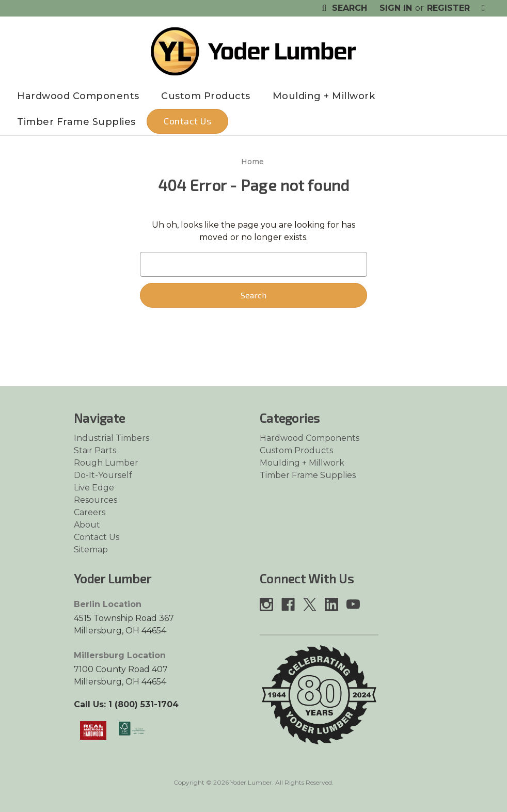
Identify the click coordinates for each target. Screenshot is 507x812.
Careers (90, 512)
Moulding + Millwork (324, 96)
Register (448, 8)
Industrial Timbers (112, 438)
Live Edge (94, 488)
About (87, 525)
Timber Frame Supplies (76, 122)
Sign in (396, 8)
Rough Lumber (106, 463)
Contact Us (187, 121)
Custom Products (206, 96)
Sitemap (91, 550)
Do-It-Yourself (103, 475)
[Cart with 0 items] (483, 8)
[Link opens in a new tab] (93, 730)
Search (343, 8)
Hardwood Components (78, 96)
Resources (96, 500)
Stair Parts (95, 450)
